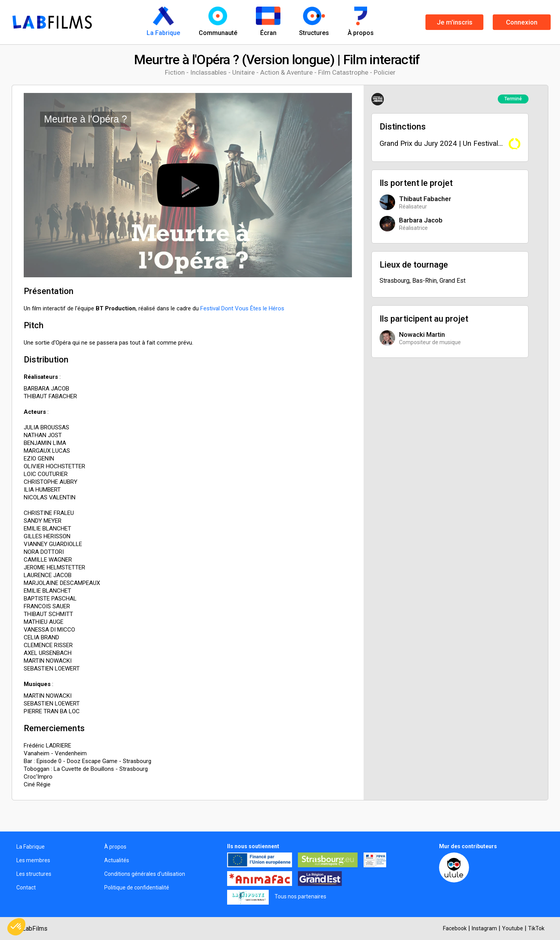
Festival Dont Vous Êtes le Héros (242, 308)
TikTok (536, 928)
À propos (115, 847)
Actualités (117, 860)
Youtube (513, 928)
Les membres (33, 860)
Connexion (522, 22)
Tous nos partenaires (300, 896)
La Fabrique (31, 847)
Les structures (34, 874)
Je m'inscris (455, 22)
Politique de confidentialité (137, 887)
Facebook (455, 928)
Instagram (484, 928)
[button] (16, 927)
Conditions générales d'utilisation (145, 874)
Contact (26, 887)
